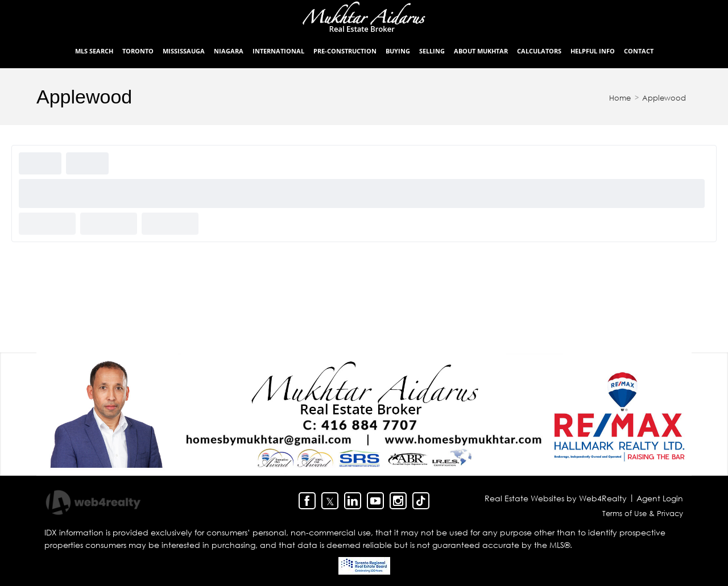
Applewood (664, 98)
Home (620, 98)
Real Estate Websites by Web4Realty (556, 498)
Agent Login (660, 498)
